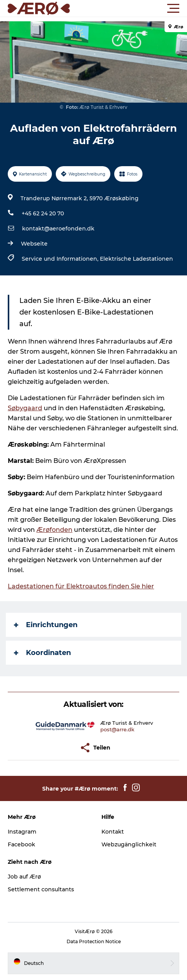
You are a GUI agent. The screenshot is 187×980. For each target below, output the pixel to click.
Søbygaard (25, 408)
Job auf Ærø (24, 877)
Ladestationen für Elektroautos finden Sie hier (81, 586)
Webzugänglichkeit (129, 844)
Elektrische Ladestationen (136, 259)
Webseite (34, 244)
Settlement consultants (41, 889)
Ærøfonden (54, 530)
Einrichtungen (46, 625)
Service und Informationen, (61, 259)
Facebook (21, 844)
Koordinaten (42, 653)
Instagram (22, 832)
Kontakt (113, 832)
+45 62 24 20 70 (43, 213)
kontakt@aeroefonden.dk (58, 229)
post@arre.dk (117, 729)
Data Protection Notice (94, 941)
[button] (128, 9)
